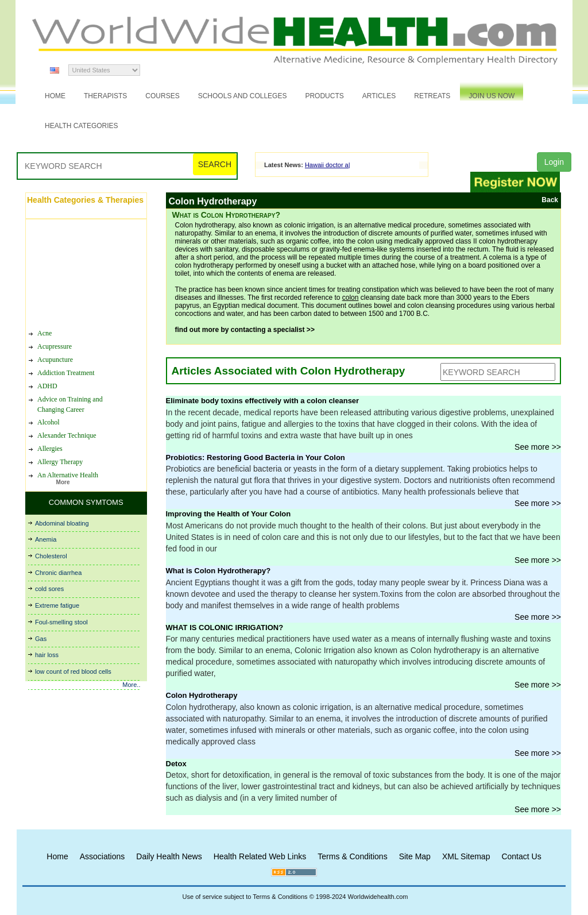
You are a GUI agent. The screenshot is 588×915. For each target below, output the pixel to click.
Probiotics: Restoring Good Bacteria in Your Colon (256, 457)
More (63, 482)
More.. (131, 685)
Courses (162, 96)
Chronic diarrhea (58, 573)
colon (351, 298)
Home (55, 96)
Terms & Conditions (352, 856)
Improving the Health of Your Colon (229, 514)
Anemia (46, 539)
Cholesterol (51, 556)
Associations (102, 856)
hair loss (47, 655)
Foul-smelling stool (61, 622)
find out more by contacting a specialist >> (245, 330)
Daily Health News (169, 856)
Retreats (432, 96)
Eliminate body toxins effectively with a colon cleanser (263, 401)
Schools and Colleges (243, 96)
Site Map (415, 856)
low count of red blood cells (73, 671)
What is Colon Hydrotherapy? (218, 571)
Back (550, 200)
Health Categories (82, 126)
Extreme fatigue (57, 605)
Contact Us (521, 856)
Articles (379, 96)
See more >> (538, 447)
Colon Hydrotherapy (202, 695)
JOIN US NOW (492, 96)
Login (554, 162)
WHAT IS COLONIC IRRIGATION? (225, 628)
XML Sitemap (466, 856)
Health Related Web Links (260, 856)
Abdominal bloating (62, 523)
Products (324, 96)
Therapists (105, 96)
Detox (176, 764)
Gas (41, 639)
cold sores (49, 589)
